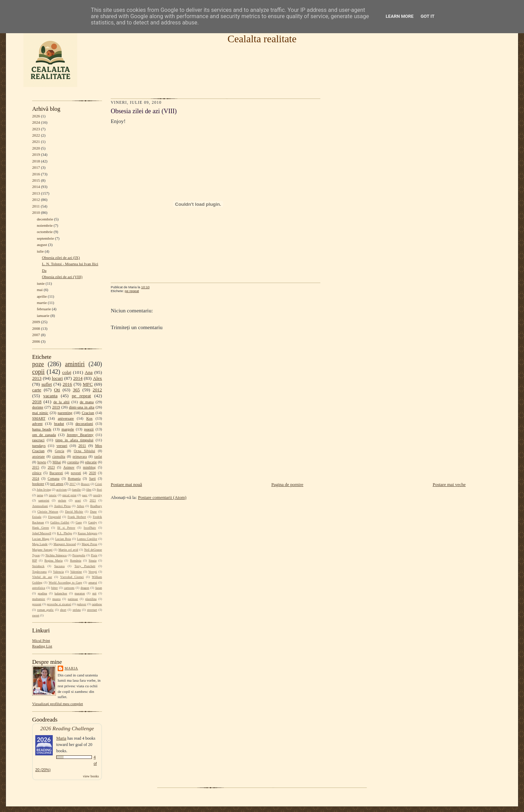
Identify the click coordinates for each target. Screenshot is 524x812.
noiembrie (45, 225)
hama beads (42, 429)
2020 (36, 148)
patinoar (73, 599)
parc (85, 495)
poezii (89, 429)
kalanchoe (61, 593)
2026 (36, 116)
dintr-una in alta (82, 407)
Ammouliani (40, 506)
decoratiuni (84, 423)
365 (76, 390)
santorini (44, 500)
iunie (41, 283)
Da (44, 270)
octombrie (45, 232)
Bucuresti (56, 473)
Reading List (42, 646)
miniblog (89, 467)
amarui (93, 582)
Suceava (59, 566)
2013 (36, 193)
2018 (36, 161)
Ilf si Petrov (66, 528)
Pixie (94, 555)
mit (94, 593)
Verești (93, 572)
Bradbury (96, 506)
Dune (93, 512)
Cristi (99, 484)
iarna (40, 495)
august (42, 245)
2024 (36, 122)
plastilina (91, 599)
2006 (36, 341)
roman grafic (45, 610)
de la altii (61, 402)
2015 (36, 180)
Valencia (59, 572)
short (63, 610)
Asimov (69, 467)
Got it (428, 16)
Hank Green (41, 528)
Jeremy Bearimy (80, 435)
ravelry (98, 495)
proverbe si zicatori (59, 604)
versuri (62, 445)
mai (40, 290)
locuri (57, 378)
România (75, 560)
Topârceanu (39, 572)
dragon (85, 588)
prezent (37, 604)
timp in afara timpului (75, 440)
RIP (35, 560)
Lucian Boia (63, 539)
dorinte (38, 407)
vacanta (50, 396)
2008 (36, 328)
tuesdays (39, 445)
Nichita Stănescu (56, 555)
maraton (80, 593)
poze (38, 364)
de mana (87, 402)
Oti (57, 390)
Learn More (400, 16)
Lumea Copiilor (87, 539)
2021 (36, 142)
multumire (39, 599)
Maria (71, 668)
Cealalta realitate (262, 39)
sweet (36, 615)
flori (99, 490)
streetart (92, 610)
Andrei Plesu (63, 506)
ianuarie (43, 316)
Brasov (85, 484)
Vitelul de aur (42, 577)
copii (38, 372)
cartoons (69, 588)
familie (76, 490)
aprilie (42, 296)
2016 (36, 174)
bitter (55, 588)
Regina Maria (53, 560)
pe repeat (82, 396)
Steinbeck (38, 566)
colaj (67, 372)
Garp (79, 522)
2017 (36, 167)
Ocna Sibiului (84, 451)
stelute (62, 500)
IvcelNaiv (90, 528)
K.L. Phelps (64, 533)
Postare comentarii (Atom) (162, 497)
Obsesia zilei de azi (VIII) (62, 277)
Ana (89, 372)
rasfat (98, 456)
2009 (36, 322)
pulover (82, 604)
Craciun (88, 413)
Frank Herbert (77, 517)
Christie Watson (48, 512)
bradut (59, 423)
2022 (36, 135)
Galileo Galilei (60, 522)
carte (37, 390)
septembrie (45, 238)
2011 (36, 206)
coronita (73, 462)
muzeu (57, 599)
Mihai (57, 462)
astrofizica (39, 588)
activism (61, 490)
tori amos (57, 484)
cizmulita (59, 456)
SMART (39, 418)
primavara (80, 456)
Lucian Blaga (41, 539)
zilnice (37, 473)
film (89, 490)
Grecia (60, 451)
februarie (44, 309)
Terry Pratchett (85, 566)
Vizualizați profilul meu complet (57, 704)
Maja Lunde (40, 544)
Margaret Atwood (65, 544)
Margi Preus (90, 544)
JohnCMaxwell (42, 533)
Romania (74, 478)
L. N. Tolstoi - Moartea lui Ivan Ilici (70, 264)
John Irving (44, 490)
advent (37, 423)
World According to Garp (65, 582)
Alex (97, 378)
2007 (36, 335)
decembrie (45, 219)
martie (42, 303)
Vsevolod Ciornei (72, 577)
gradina (42, 593)
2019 (36, 154)
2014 (36, 187)
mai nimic (40, 413)
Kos (89, 418)
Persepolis (79, 555)
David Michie (74, 512)
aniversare (66, 418)
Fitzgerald (54, 517)
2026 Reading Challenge (67, 728)
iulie (40, 251)
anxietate (38, 456)
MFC (88, 384)
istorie (53, 495)
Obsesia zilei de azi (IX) (61, 258)
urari (78, 500)
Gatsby (92, 522)
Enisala (37, 517)
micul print (69, 495)
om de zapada (44, 435)
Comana (53, 478)
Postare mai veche (449, 484)
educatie (91, 462)
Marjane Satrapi (42, 550)
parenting (65, 413)
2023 (36, 129)
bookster (38, 484)
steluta (77, 610)
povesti (76, 473)
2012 (36, 200)
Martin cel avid (68, 550)
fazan (99, 588)
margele (68, 429)
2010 (36, 212)
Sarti (92, 478)
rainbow (97, 604)
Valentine (76, 572)
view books (91, 776)
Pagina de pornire (288, 484)
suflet (47, 384)
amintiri (75, 364)
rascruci (38, 440)
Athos (81, 506)
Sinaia (93, 560)
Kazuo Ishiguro (88, 533)
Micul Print (41, 640)
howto (42, 462)
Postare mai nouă (126, 484)
